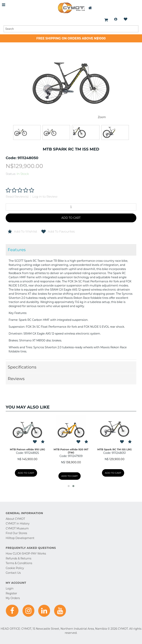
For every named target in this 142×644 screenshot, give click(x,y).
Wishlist (126, 19)
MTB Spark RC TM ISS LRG (115, 449)
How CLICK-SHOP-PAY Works (26, 554)
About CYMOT (15, 519)
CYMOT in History (18, 524)
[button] (69, 486)
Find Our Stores (16, 533)
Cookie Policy (15, 568)
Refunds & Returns (19, 558)
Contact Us (13, 573)
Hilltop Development (20, 538)
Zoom (102, 117)
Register (11, 593)
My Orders (13, 598)
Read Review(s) (17, 197)
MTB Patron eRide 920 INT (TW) (71, 451)
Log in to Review (45, 197)
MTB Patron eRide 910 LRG (27, 449)
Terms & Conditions (19, 563)
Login (116, 19)
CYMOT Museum (17, 528)
